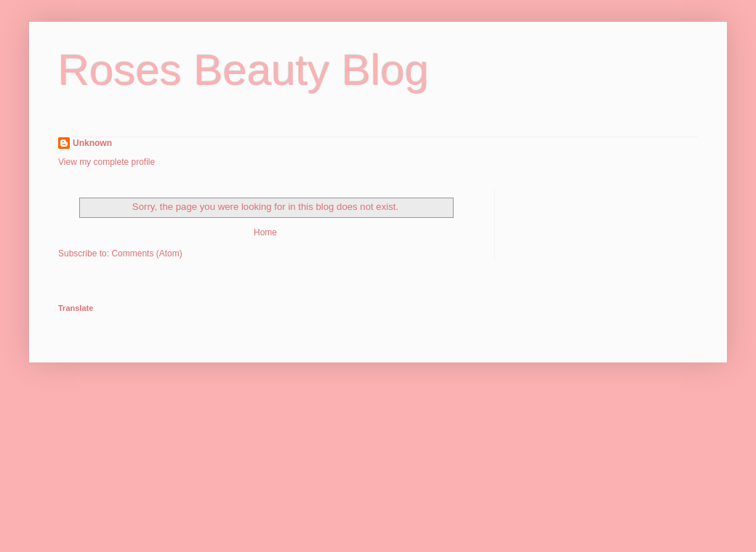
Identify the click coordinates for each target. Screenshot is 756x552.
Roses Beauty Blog (244, 70)
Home (265, 232)
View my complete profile (106, 162)
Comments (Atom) (146, 253)
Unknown (92, 143)
